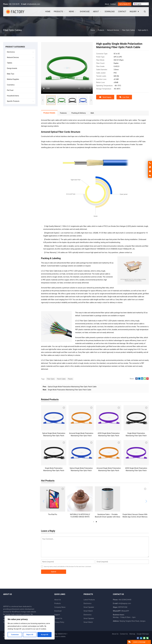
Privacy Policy (59, 622)
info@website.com (33, 4)
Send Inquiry (105, 97)
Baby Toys (11, 74)
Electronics (11, 52)
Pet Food (10, 90)
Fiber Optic (51, 379)
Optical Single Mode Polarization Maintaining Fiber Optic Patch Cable (72, 387)
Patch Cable (61, 379)
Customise (15, 635)
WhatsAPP (125, 611)
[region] (30, 628)
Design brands (12, 68)
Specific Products (13, 101)
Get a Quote (125, 4)
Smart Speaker (89, 607)
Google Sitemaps (143, 634)
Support (57, 615)
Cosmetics (11, 85)
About (107, 4)
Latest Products (89, 600)
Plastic (70, 379)
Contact (113, 4)
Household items (13, 96)
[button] (94, 522)
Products (57, 603)
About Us (58, 600)
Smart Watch (88, 611)
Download (58, 611)
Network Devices (13, 57)
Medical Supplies (13, 79)
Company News (60, 607)
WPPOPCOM (123, 607)
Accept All (44, 635)
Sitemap (132, 634)
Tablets (10, 63)
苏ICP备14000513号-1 (59, 634)
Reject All (30, 635)
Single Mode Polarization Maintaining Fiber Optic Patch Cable (70, 390)
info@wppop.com (125, 603)
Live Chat (124, 97)
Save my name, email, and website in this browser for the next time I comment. (68, 567)
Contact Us (58, 618)
